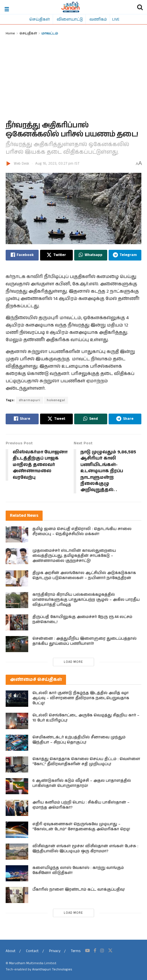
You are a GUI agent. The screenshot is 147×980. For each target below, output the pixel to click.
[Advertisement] (73, 79)
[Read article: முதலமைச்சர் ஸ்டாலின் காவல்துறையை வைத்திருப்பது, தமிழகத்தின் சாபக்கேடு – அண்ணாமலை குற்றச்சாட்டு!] (17, 556)
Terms (76, 951)
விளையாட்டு (70, 19)
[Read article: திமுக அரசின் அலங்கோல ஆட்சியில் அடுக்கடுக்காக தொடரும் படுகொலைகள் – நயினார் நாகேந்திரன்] (17, 578)
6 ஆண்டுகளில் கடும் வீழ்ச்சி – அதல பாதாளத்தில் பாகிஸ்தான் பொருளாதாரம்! (82, 783)
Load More (73, 662)
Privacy (55, 951)
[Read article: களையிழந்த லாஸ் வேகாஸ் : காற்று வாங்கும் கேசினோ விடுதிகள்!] (17, 873)
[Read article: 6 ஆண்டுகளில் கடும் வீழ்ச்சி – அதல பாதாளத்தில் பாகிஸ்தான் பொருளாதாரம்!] (17, 786)
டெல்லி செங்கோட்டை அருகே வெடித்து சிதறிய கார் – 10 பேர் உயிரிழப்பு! (86, 718)
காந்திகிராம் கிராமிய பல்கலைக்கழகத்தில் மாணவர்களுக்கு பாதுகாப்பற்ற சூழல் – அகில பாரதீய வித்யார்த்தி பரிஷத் (86, 600)
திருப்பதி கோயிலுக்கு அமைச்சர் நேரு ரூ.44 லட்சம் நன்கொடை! (82, 619)
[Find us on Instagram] (102, 951)
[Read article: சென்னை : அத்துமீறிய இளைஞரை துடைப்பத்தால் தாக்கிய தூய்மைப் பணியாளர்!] (17, 644)
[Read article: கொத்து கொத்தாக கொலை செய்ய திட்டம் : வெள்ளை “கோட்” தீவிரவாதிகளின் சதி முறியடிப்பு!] (17, 764)
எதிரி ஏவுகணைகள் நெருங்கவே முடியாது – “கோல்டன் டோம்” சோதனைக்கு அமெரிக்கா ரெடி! (81, 827)
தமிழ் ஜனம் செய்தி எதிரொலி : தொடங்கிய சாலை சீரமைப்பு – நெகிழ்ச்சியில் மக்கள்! (82, 531)
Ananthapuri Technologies (52, 969)
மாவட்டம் (50, 33)
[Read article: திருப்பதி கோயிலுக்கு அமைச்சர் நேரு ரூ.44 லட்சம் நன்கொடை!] (17, 622)
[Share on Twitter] (57, 255)
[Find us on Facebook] (95, 951)
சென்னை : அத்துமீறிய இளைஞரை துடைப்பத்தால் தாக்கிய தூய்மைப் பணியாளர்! (85, 641)
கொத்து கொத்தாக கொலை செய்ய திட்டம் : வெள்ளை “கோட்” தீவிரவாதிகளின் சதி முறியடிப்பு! (86, 762)
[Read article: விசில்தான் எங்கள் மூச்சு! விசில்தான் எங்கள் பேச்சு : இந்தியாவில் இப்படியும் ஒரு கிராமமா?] (17, 852)
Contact (32, 951)
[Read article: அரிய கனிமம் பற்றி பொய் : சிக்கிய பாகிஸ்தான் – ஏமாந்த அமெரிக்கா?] (17, 808)
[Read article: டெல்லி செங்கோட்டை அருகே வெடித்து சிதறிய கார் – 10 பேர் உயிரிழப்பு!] (17, 721)
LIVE (116, 19)
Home (10, 33)
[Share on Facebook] (22, 255)
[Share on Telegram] (125, 255)
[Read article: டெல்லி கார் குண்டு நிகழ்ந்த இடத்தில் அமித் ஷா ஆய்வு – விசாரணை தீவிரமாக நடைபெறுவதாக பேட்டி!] (17, 699)
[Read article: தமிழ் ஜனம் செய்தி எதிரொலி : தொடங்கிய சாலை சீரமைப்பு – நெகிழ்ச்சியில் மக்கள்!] (17, 534)
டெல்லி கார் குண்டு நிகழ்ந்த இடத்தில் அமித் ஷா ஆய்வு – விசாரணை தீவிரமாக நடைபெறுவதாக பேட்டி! (81, 698)
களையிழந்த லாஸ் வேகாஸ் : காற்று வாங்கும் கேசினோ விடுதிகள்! (78, 870)
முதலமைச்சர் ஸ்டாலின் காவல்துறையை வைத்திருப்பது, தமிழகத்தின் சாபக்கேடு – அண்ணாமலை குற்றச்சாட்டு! (74, 556)
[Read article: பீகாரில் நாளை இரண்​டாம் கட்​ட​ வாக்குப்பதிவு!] (17, 895)
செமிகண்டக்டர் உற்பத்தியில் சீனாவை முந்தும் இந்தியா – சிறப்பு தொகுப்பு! (79, 740)
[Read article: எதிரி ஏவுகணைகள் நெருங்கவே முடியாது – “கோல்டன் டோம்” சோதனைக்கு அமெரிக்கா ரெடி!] (17, 830)
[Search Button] (140, 7)
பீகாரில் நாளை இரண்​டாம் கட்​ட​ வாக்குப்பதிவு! (79, 889)
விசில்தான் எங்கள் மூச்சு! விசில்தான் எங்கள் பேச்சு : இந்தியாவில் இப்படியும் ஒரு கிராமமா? (85, 849)
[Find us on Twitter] (110, 951)
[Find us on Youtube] (87, 951)
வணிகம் (98, 19)
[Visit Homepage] (70, 7)
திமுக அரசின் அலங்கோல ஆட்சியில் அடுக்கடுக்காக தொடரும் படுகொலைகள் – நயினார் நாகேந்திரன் (84, 575)
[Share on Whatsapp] (91, 255)
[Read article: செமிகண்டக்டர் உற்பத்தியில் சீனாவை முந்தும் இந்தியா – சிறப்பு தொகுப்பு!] (17, 743)
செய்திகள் (40, 19)
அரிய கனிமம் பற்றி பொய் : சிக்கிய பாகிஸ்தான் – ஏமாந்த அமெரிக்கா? (81, 805)
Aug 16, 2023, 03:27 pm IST (57, 164)
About (11, 951)
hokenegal (56, 400)
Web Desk (21, 164)
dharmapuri (30, 400)
